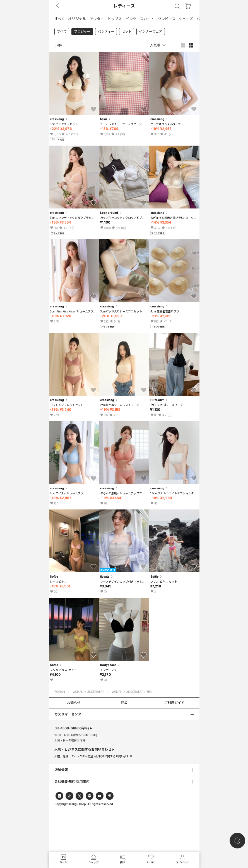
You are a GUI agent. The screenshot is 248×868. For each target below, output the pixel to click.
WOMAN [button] (60, 692)
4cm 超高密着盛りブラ (165, 311)
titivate (107, 577)
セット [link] (127, 32)
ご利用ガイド (174, 703)
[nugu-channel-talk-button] (237, 841)
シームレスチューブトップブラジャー (123, 124)
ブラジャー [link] (82, 32)
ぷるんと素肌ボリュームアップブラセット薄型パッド (123, 493)
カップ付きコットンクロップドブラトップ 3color (123, 218)
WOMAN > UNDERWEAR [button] (88, 692)
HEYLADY (159, 400)
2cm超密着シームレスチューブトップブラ (123, 405)
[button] (60, 18)
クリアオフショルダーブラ (167, 124)
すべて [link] (62, 32)
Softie (56, 577)
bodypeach (110, 665)
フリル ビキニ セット (164, 582)
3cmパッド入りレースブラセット (121, 311)
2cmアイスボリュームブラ (67, 493)
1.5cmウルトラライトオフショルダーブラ (174, 493)
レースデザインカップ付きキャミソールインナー (123, 582)
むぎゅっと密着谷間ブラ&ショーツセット (174, 218)
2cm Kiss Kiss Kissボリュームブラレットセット (73, 311)
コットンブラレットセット (67, 405)
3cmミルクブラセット (64, 124)
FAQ (124, 703)
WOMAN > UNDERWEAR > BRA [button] (132, 692)
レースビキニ (58, 582)
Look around (111, 213)
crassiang (59, 119)
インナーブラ (108, 670)
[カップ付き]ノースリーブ (166, 405)
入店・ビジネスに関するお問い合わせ (83, 750)
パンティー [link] (106, 32)
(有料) (72, 728)
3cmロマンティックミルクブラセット (73, 218)
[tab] (124, 18)
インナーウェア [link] (151, 32)
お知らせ (74, 703)
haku (106, 119)
